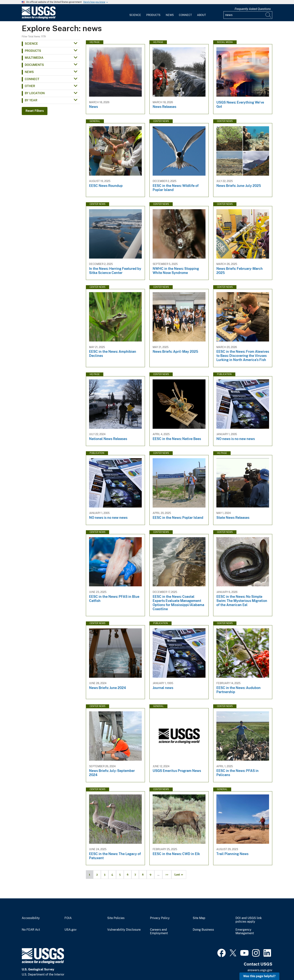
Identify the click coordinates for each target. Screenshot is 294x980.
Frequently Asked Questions (253, 9)
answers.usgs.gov (260, 970)
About (201, 15)
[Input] (248, 15)
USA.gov (70, 930)
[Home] (39, 18)
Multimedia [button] (34, 58)
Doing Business (203, 930)
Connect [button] (32, 79)
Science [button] (31, 44)
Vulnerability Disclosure (124, 930)
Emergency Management (245, 931)
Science (135, 15)
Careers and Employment (159, 931)
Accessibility (31, 918)
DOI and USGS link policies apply (249, 920)
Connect (185, 15)
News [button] (29, 72)
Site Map (199, 918)
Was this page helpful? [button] (259, 976)
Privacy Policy (160, 918)
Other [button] (30, 86)
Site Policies (116, 918)
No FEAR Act (31, 930)
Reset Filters (35, 111)
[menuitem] (135, 13)
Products (153, 15)
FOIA (68, 918)
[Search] (268, 15)
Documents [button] (34, 65)
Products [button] (33, 51)
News (170, 15)
